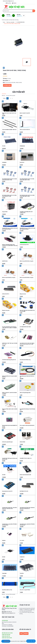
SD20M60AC (4, 162)
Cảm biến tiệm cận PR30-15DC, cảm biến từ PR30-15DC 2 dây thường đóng (10, 508)
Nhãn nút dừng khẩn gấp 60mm (25, 393)
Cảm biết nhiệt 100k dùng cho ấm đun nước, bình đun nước (10, 459)
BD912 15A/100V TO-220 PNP (25, 113)
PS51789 (4, 146)
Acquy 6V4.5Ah (5, 212)
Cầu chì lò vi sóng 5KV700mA (25, 590)
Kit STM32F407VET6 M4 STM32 (25, 327)
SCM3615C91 (22, 557)
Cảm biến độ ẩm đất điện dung (25, 360)
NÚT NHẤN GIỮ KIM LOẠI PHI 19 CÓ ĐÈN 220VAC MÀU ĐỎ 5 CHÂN (9, 196)
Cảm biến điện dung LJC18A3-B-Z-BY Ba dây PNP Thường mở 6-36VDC (27, 229)
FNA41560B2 (4, 573)
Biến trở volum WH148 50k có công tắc (27, 278)
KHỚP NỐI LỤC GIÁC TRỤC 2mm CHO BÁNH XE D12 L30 (10, 344)
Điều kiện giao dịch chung (7, 633)
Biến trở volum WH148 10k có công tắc (27, 261)
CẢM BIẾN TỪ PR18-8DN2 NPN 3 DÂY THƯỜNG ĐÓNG (26, 212)
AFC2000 (4, 475)
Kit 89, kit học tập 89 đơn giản (7, 442)
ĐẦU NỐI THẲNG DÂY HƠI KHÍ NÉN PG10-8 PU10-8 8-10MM (27, 311)
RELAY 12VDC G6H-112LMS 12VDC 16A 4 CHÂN (9, 114)
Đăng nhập (8, 3)
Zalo (21, 634)
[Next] (12, 98)
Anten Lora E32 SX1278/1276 (25, 130)
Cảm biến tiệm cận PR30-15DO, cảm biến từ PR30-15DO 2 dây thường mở (27, 508)
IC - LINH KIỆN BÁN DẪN (20, 22)
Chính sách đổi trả (6, 636)
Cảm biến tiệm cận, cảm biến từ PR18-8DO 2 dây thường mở (27, 525)
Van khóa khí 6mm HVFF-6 (24, 245)
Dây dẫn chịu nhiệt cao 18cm (7, 590)
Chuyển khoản (5, 621)
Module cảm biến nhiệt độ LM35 (25, 475)
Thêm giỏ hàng (7, 85)
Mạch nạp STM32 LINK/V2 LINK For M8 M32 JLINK (10, 409)
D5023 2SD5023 (22, 442)
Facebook (26, 634)
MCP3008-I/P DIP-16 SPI (24, 491)
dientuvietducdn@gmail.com (9, 613)
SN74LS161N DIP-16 (6, 294)
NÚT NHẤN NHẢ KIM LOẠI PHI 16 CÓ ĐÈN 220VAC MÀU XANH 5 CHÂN (27, 196)
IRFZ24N (4, 557)
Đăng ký (14, 3)
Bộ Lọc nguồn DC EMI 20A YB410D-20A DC (27, 425)
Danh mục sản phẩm (10, 22)
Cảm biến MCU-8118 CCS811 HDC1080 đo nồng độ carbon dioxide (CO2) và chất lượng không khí (27, 344)
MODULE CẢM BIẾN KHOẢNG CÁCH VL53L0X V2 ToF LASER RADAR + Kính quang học (10, 246)
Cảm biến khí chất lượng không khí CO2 (9, 360)
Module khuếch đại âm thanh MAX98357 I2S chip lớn (10, 426)
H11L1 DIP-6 (22, 541)
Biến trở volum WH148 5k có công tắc (9, 278)
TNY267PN (22, 573)
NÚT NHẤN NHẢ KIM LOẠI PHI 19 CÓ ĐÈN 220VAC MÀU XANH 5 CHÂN (9, 179)
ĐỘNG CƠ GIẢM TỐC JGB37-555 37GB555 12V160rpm (9, 393)
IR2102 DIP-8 (22, 162)
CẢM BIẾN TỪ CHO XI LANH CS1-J (26, 458)
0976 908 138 (7, 612)
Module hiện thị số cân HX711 (7, 491)
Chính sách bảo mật (6, 635)
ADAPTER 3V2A (5, 261)
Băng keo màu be (23, 294)
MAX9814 (4, 541)
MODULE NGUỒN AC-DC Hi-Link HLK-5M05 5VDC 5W (10, 377)
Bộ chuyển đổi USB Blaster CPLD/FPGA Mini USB (27, 409)
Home (4, 22)
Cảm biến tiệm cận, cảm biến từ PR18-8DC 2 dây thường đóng (10, 525)
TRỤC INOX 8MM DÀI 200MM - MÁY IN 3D (9, 130)
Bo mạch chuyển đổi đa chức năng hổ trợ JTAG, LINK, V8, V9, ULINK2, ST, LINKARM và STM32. (9, 328)
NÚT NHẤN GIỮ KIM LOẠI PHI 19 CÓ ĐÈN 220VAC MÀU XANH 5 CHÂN (27, 179)
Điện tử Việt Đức (24, 641)
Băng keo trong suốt (6, 310)
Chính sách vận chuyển (7, 638)
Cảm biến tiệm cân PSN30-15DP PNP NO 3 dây (27, 377)
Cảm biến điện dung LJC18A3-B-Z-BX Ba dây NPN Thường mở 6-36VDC (10, 229)
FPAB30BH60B (22, 146)
